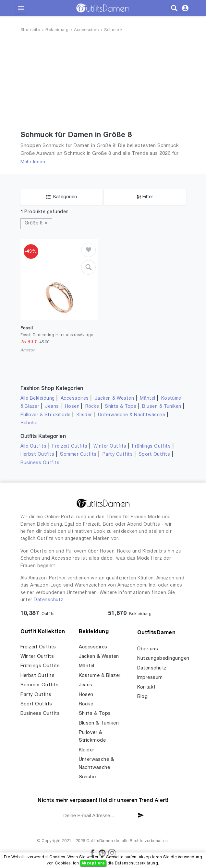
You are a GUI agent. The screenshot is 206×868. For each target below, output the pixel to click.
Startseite (30, 30)
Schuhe (29, 423)
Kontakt (146, 687)
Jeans (52, 407)
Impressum (150, 678)
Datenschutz (48, 600)
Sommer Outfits (78, 455)
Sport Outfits (154, 455)
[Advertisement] (103, 83)
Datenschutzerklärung (136, 863)
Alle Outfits (34, 446)
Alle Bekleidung (38, 399)
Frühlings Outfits (151, 446)
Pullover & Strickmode (46, 415)
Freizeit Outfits (70, 446)
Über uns (148, 649)
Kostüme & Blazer (100, 676)
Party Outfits (118, 455)
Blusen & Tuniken (162, 407)
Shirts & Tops (121, 407)
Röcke (92, 407)
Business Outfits (40, 463)
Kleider (84, 415)
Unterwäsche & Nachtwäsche (132, 415)
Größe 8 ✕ (36, 223)
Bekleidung (57, 30)
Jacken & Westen (114, 399)
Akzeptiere (93, 863)
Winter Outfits (110, 446)
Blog (143, 697)
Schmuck (113, 30)
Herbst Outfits (37, 455)
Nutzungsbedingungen (163, 658)
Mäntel (148, 399)
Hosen (72, 407)
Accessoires (86, 30)
